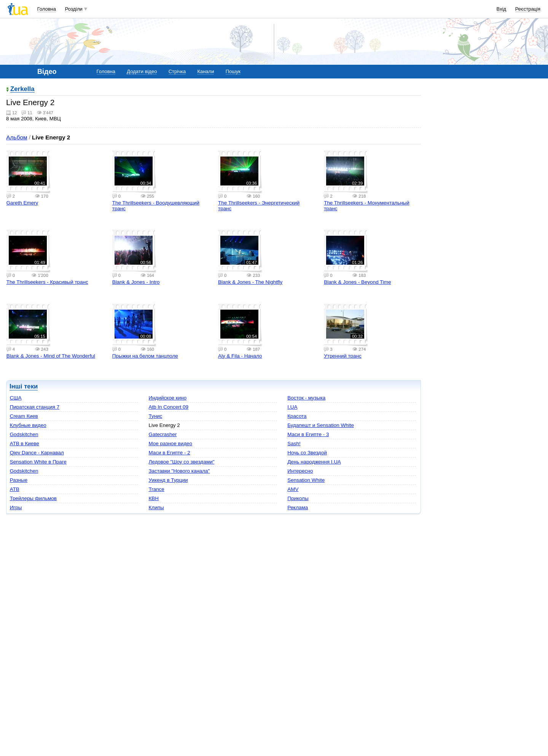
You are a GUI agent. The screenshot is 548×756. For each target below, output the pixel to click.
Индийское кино (167, 398)
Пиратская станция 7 (35, 407)
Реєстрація (528, 9)
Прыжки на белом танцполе (145, 356)
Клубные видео (28, 425)
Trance (156, 489)
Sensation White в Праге (38, 462)
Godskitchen (24, 434)
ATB (15, 489)
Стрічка (177, 71)
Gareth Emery (22, 203)
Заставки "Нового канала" (179, 471)
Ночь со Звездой (307, 453)
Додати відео (142, 71)
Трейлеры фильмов (33, 498)
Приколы (298, 498)
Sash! (294, 444)
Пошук (233, 71)
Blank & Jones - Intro (136, 282)
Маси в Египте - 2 (169, 453)
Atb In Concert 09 (168, 407)
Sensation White (306, 480)
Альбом (17, 137)
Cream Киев (24, 416)
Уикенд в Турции (168, 480)
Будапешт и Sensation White (321, 425)
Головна (47, 9)
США (16, 398)
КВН (154, 498)
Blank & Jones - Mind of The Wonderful (51, 356)
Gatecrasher (162, 434)
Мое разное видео (170, 444)
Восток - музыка (306, 398)
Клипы (156, 507)
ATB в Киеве (25, 444)
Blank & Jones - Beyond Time (357, 282)
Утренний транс (342, 356)
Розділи (74, 9)
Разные (19, 480)
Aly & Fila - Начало (240, 356)
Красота (297, 416)
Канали (205, 71)
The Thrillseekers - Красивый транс (47, 282)
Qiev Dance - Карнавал (37, 453)
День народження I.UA (314, 462)
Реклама (298, 507)
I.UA (292, 407)
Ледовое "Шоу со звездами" (181, 462)
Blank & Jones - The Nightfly (250, 282)
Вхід (502, 9)
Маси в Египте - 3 (308, 434)
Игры (16, 507)
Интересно (300, 471)
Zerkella (22, 89)
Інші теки (24, 386)
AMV (293, 489)
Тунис (155, 416)
